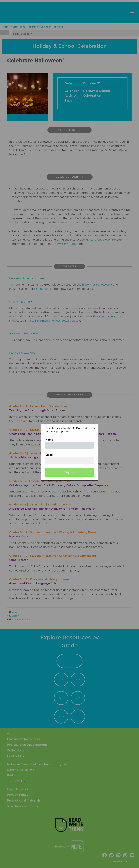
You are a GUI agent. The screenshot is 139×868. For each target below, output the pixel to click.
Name (49, 440)
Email (49, 455)
